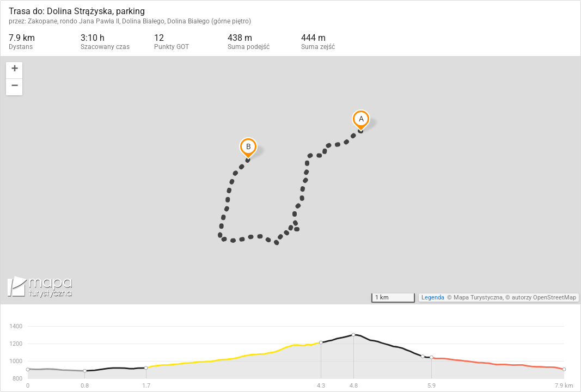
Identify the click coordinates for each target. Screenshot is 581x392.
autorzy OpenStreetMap (544, 298)
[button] (14, 71)
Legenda (433, 298)
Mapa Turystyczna (478, 298)
